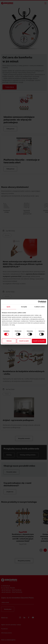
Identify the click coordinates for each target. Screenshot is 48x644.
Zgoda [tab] (8, 307)
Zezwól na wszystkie (39, 341)
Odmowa (9, 341)
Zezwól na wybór (24, 341)
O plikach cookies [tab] (40, 307)
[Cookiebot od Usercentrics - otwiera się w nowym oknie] (39, 302)
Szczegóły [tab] (24, 307)
